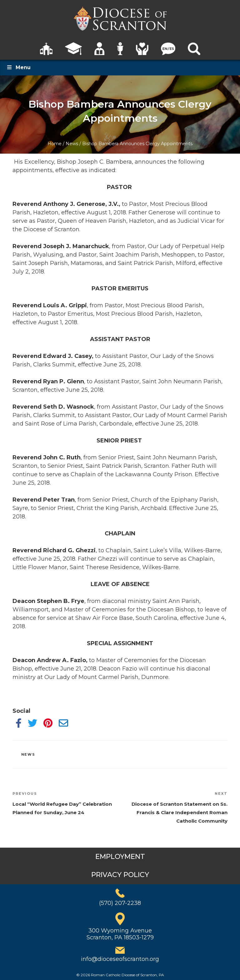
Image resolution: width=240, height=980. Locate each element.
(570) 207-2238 (120, 903)
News (72, 144)
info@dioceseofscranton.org (120, 959)
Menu (18, 67)
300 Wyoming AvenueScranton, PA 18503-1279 (120, 934)
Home (55, 144)
